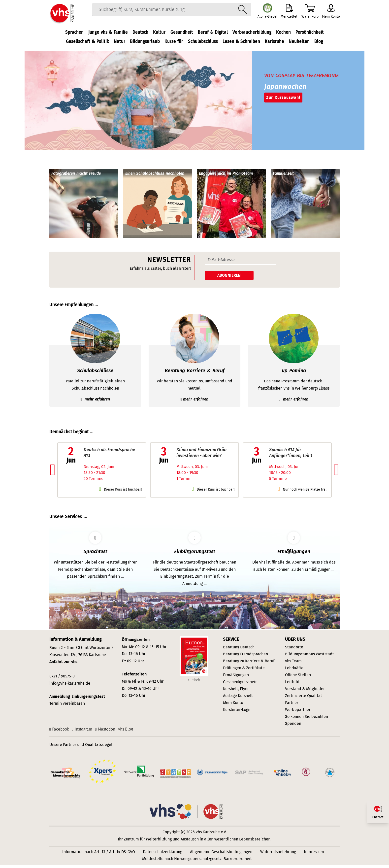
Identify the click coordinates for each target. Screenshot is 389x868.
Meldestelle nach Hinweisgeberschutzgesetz (182, 862)
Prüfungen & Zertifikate (244, 671)
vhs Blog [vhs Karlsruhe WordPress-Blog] (126, 732)
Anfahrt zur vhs (63, 665)
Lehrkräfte (294, 671)
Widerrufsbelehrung (278, 855)
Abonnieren (229, 279)
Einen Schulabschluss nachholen (155, 177)
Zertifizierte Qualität (304, 699)
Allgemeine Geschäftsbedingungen (221, 855)
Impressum (314, 855)
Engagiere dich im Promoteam (226, 177)
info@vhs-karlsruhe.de (70, 686)
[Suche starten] (240, 13)
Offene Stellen (298, 678)
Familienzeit (283, 177)
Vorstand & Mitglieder (305, 692)
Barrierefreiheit (238, 862)
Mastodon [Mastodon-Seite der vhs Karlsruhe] (107, 732)
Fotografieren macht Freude (76, 177)
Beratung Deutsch (239, 650)
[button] (53, 473)
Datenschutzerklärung (162, 855)
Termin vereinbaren (67, 707)
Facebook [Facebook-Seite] (61, 732)
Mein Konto (233, 706)
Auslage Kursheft (238, 699)
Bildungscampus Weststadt (309, 657)
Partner (292, 706)
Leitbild (292, 685)
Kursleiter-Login (237, 713)
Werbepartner (298, 713)
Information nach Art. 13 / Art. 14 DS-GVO (99, 855)
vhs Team (293, 664)
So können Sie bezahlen (307, 720)
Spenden (293, 727)
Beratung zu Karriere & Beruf (249, 664)
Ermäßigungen (236, 678)
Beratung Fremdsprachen (245, 657)
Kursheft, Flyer (236, 692)
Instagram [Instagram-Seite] (83, 732)
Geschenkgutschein (240, 685)
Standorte (294, 650)
